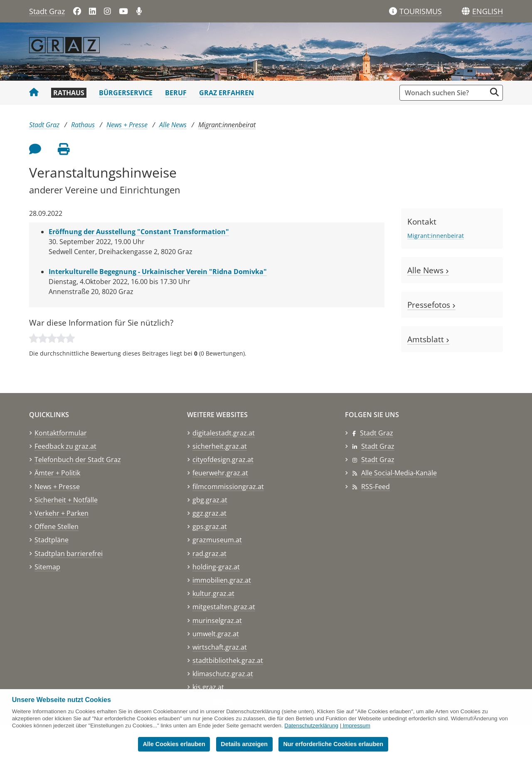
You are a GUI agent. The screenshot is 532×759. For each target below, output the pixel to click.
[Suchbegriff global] (445, 93)
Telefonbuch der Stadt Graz (78, 460)
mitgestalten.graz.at (224, 607)
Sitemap (47, 567)
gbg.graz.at (210, 500)
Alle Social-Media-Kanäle (399, 473)
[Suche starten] (494, 92)
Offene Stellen (57, 527)
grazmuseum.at (217, 540)
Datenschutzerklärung (311, 726)
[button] (488, 12)
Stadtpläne (52, 540)
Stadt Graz (47, 11)
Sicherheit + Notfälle (66, 500)
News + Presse (127, 125)
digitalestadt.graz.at (224, 433)
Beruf (176, 93)
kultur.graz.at (213, 593)
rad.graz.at (209, 554)
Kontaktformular (61, 433)
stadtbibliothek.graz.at (228, 660)
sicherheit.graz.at (220, 446)
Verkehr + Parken (62, 513)
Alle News (173, 125)
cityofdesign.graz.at (223, 460)
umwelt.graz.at (216, 634)
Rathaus (69, 93)
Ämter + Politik (57, 473)
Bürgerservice (126, 93)
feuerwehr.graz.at (220, 473)
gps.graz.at (210, 527)
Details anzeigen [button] (244, 744)
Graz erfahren (227, 93)
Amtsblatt (428, 339)
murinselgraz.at (217, 621)
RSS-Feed (376, 487)
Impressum (357, 726)
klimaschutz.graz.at (223, 674)
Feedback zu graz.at (65, 446)
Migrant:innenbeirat (227, 125)
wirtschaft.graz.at (220, 647)
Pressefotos (431, 305)
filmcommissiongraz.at (228, 487)
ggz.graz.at (209, 513)
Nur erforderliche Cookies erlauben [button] (333, 744)
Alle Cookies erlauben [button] (174, 744)
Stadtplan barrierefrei (69, 554)
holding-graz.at (216, 567)
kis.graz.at (208, 687)
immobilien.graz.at (222, 580)
